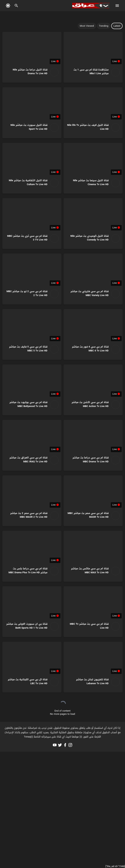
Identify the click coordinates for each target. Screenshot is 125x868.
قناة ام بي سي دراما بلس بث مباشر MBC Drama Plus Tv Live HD (28, 570)
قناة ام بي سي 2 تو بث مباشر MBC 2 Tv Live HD (27, 293)
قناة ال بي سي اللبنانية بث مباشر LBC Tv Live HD (28, 681)
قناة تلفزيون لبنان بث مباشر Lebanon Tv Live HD (92, 681)
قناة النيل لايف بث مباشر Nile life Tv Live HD (88, 127)
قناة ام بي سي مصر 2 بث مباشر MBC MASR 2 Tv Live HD (29, 515)
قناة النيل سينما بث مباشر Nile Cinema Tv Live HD (91, 182)
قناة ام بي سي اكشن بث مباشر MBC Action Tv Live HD (90, 404)
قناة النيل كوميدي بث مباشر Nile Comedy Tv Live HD (89, 238)
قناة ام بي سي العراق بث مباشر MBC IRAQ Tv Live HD (28, 460)
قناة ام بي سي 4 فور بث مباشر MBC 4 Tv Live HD (90, 349)
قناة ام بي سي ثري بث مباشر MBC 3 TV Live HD (27, 238)
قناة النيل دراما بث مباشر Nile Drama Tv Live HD (30, 72)
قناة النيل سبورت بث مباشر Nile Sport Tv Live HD (29, 127)
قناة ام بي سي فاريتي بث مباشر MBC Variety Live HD (90, 293)
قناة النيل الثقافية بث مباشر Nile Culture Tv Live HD (28, 182)
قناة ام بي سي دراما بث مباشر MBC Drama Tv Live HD (91, 460)
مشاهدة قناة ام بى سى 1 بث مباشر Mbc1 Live (91, 72)
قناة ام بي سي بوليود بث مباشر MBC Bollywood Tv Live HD (28, 404)
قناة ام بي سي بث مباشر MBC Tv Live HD (89, 626)
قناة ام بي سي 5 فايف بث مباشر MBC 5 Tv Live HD (28, 349)
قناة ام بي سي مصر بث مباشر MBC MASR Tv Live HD (88, 515)
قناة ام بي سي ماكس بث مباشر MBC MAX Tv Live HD (90, 570)
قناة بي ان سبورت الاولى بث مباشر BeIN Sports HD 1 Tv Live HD (27, 626)
